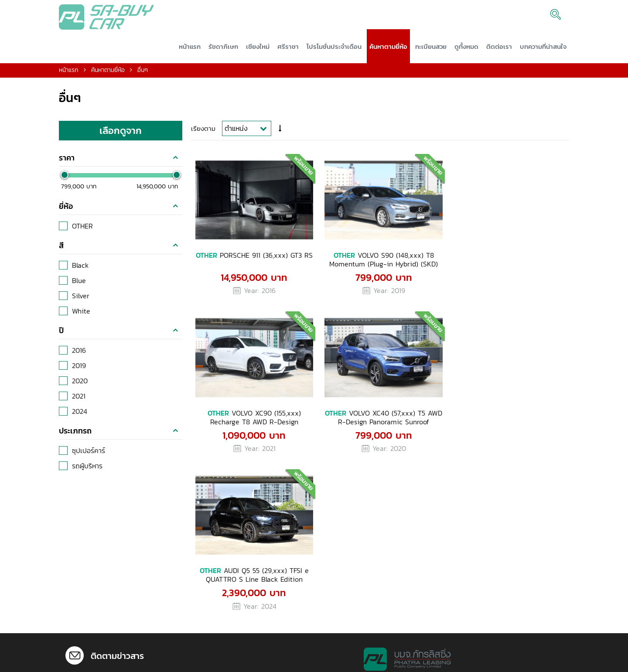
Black (80, 269)
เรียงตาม (203, 132)
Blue (79, 284)
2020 (80, 385)
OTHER (82, 230)
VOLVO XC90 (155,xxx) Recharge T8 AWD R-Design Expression (503, 260)
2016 (79, 354)
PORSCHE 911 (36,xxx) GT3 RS (252, 260)
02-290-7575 (124, 659)
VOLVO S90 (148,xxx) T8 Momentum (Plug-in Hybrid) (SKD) (378, 260)
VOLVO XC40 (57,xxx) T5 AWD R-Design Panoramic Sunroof (252, 415)
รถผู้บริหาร (87, 470)
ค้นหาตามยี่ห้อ (108, 74)
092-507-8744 (381, 593)
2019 (79, 369)
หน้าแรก (69, 74)
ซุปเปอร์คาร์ (89, 454)
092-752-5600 (381, 609)
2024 (80, 415)
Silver (81, 300)
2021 (79, 400)
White (81, 315)
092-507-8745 (381, 601)
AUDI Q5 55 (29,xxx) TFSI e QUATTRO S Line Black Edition (378, 415)
